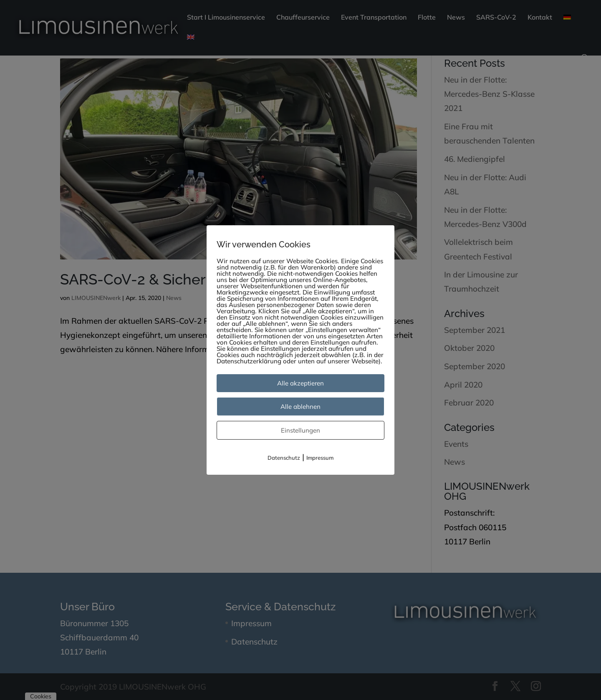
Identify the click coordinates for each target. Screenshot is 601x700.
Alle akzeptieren (300, 383)
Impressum (320, 458)
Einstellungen (300, 430)
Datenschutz (284, 458)
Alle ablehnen (300, 407)
